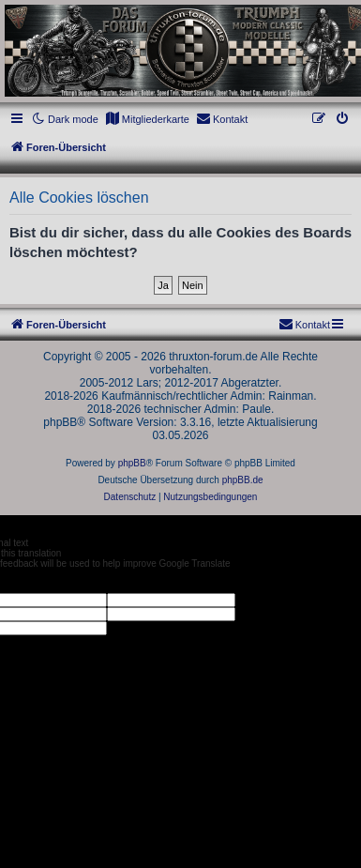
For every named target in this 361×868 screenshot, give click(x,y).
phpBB (132, 463)
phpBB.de (243, 480)
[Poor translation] (46, 581)
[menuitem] (147, 119)
